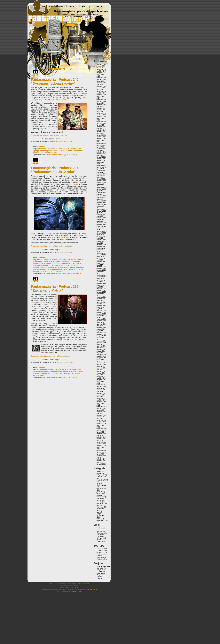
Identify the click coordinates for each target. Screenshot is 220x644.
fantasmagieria (46, 151)
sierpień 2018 (101, 233)
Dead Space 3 (63, 149)
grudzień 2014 (101, 312)
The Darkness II (47, 153)
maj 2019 (100, 216)
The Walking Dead (55, 269)
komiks (99, 493)
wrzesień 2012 (102, 363)
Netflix (81, 371)
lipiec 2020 (100, 191)
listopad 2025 (101, 73)
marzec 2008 (101, 461)
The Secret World (40, 269)
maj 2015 (100, 304)
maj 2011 (100, 392)
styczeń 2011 (101, 398)
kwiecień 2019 (101, 218)
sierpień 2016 (101, 277)
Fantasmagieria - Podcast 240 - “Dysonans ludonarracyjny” (56, 81)
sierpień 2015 (101, 299)
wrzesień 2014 (102, 319)
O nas (42, 6)
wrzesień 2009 (102, 429)
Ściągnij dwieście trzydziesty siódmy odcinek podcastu (51, 246)
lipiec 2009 (100, 432)
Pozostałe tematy (57, 6)
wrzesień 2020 (102, 187)
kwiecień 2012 (101, 371)
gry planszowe (101, 488)
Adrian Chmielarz (44, 260)
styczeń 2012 (101, 376)
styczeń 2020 (101, 201)
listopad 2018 (101, 226)
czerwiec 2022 (101, 149)
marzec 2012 (101, 373)
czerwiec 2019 (101, 214)
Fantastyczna (101, 477)
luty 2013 (100, 353)
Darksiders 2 (52, 149)
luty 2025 (100, 90)
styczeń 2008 (101, 464)
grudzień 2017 (101, 246)
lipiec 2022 (100, 147)
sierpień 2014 (101, 321)
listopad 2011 (101, 380)
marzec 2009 (101, 439)
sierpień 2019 (101, 211)
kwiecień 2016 (101, 284)
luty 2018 (100, 243)
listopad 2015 (101, 292)
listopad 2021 (101, 160)
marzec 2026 (101, 66)
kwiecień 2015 (101, 305)
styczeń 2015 (101, 311)
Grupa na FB (101, 531)
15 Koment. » (76, 273)
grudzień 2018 (101, 225)
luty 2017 (100, 265)
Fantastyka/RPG (102, 480)
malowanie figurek (100, 499)
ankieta (99, 472)
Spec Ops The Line (62, 373)
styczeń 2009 (101, 442)
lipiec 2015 (100, 300)
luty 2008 (100, 462)
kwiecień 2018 (101, 240)
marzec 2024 (101, 110)
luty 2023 (100, 133)
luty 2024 (100, 111)
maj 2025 (100, 84)
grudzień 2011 (101, 378)
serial (98, 510)
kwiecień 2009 (101, 437)
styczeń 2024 (101, 113)
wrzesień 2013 (102, 341)
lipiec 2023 (100, 125)
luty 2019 (100, 221)
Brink (69, 369)
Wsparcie (98, 6)
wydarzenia (100, 520)
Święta (99, 514)
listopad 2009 (101, 424)
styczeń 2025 (101, 91)
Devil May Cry (75, 149)
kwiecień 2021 (101, 174)
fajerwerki (76, 261)
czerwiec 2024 (101, 105)
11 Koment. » (72, 377)
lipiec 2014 (100, 322)
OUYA (75, 265)
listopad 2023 (101, 117)
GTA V (61, 151)
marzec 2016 (101, 285)
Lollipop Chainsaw (41, 265)
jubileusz (100, 492)
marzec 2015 (101, 307)
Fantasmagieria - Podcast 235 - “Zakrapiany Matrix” (56, 288)
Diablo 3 (58, 261)
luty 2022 (100, 155)
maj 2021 (100, 172)
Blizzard (63, 260)
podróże (99, 505)
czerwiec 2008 (101, 456)
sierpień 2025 (101, 79)
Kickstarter (77, 263)
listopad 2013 (101, 336)
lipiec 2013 (100, 344)
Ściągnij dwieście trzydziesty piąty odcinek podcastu (50, 356)
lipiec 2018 (100, 235)
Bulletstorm (77, 369)
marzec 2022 (101, 154)
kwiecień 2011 (101, 393)
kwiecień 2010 (101, 415)
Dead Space (49, 261)
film (59, 273)
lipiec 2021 (100, 169)
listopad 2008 (101, 446)
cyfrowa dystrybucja (75, 260)
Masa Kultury (101, 573)
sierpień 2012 (101, 365)
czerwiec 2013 (101, 346)
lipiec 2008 (100, 454)
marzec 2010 (101, 417)
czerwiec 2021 (101, 171)
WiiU (81, 269)
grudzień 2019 (101, 203)
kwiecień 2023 (101, 130)
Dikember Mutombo (41, 371)
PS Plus (72, 267)
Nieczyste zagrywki (60, 100)
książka (99, 495)
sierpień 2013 (101, 343)
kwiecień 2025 (101, 86)
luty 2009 (100, 440)
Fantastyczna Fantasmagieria (102, 558)
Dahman (41, 147)
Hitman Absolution (70, 371)
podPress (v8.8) (76, 591)
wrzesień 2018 (102, 231)
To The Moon (73, 269)
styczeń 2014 (101, 332)
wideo (99, 519)
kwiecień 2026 (101, 64)
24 (38, 369)
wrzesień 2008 (102, 451)
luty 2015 (100, 309)
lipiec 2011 (100, 388)
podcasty (61, 155)
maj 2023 (100, 128)
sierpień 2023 (101, 123)
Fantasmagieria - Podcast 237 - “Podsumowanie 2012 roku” (56, 170)
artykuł (99, 473)
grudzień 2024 (101, 93)
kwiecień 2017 (101, 262)
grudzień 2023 (101, 115)
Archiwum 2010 (102, 552)
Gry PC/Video (51, 155)
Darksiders (42, 149)
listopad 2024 (101, 95)
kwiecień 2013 (101, 349)
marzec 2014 (101, 329)
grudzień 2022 (101, 137)
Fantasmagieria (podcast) (102, 555)
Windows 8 (38, 271)
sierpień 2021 (101, 167)
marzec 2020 (101, 198)
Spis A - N (73, 6)
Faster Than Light (53, 263)
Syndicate (80, 267)
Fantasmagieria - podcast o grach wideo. (81, 11)
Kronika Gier (101, 571)
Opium (99, 540)
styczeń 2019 (101, 223)
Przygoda (100, 507)
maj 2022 (100, 150)
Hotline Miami (67, 263)
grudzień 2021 (101, 159)
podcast (36, 153)
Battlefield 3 (61, 369)
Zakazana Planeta (100, 577)
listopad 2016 (101, 270)
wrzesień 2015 (102, 297)
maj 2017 (100, 260)
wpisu (75, 184)
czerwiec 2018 (101, 236)
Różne (99, 509)
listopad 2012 (101, 358)
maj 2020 (100, 194)
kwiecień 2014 (101, 327)
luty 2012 (100, 375)
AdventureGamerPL (103, 566)
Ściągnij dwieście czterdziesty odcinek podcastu (49, 135)
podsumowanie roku (49, 267)
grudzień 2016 (101, 268)
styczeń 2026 (101, 69)
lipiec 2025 (100, 81)
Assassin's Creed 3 (48, 369)
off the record (101, 538)
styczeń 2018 (101, 245)
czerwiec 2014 (101, 324)
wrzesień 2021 (102, 165)
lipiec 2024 (100, 103)
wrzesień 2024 (102, 100)
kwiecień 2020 (101, 196)
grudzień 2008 (101, 444)
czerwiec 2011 (101, 390)
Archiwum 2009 (102, 551)
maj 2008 (100, 457)
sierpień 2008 (101, 452)
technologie (100, 515)
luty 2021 (100, 177)
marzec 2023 (101, 132)
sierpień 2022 (101, 145)
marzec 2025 (101, 88)
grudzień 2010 (101, 400)
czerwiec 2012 (101, 368)
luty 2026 (100, 68)
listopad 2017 (101, 248)
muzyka (99, 502)
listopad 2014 (101, 314)
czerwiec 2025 (101, 83)
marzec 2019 (101, 219)
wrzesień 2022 (102, 144)
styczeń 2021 (101, 179)
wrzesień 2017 (102, 253)
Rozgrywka (100, 575)
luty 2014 (100, 331)
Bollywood (100, 475)
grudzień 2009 (101, 422)
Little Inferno (78, 151)
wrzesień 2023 (102, 122)
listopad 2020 (101, 182)
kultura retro (101, 497)
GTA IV (55, 151)
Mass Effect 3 (67, 265)
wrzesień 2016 (102, 275)
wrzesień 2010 (102, 407)
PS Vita (51, 373)
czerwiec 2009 (101, 434)
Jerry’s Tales (101, 570)
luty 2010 (100, 419)
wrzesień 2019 (102, 209)
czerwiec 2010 (101, 412)
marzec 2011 (101, 395)
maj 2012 (100, 370)
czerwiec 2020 (101, 192)
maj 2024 (100, 106)
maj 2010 (100, 413)
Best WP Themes (92, 590)
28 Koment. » (72, 155)
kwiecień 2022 (101, 152)
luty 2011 (100, 397)
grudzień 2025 (101, 71)
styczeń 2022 (101, 157)
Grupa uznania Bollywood (102, 534)
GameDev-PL (101, 568)
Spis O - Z (86, 6)
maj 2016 (100, 282)
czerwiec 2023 (101, 127)
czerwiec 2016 (101, 280)
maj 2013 (100, 348)
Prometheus (63, 267)
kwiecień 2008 (101, 459)
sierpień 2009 (101, 430)
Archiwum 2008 (102, 549)
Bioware (55, 260)
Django (36, 151)
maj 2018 (100, 238)
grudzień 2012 (101, 356)
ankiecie (62, 237)
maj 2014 (100, 326)
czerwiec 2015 (101, 302)
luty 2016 (100, 287)
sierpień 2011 (101, 386)
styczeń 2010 (101, 420)
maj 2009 (100, 435)
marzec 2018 (101, 241)
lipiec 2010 (100, 410)
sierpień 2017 (101, 255)
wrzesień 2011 (102, 385)
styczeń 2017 (101, 267)
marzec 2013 (101, 351)
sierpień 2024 (101, 101)
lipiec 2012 (100, 366)
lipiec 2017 (100, 257)
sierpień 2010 (101, 408)
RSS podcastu (101, 541)
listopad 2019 (101, 204)
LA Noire (68, 151)
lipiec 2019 (100, 213)
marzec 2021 (101, 176)
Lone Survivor (55, 265)
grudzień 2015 (101, 290)
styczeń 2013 (101, 354)
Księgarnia (100, 536)
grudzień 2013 (101, 334)
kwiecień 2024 (101, 108)
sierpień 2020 (101, 189)
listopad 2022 (101, 138)
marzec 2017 (101, 263)
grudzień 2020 (101, 181)
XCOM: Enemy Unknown (53, 271)
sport (98, 512)
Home (33, 6)
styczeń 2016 (101, 289)
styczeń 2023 (101, 135)
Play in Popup (68, 141)
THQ (56, 153)
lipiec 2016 (100, 278)
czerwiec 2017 (101, 258)
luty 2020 (100, 199)
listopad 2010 (101, 402)
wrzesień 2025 (102, 78)
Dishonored (67, 261)
